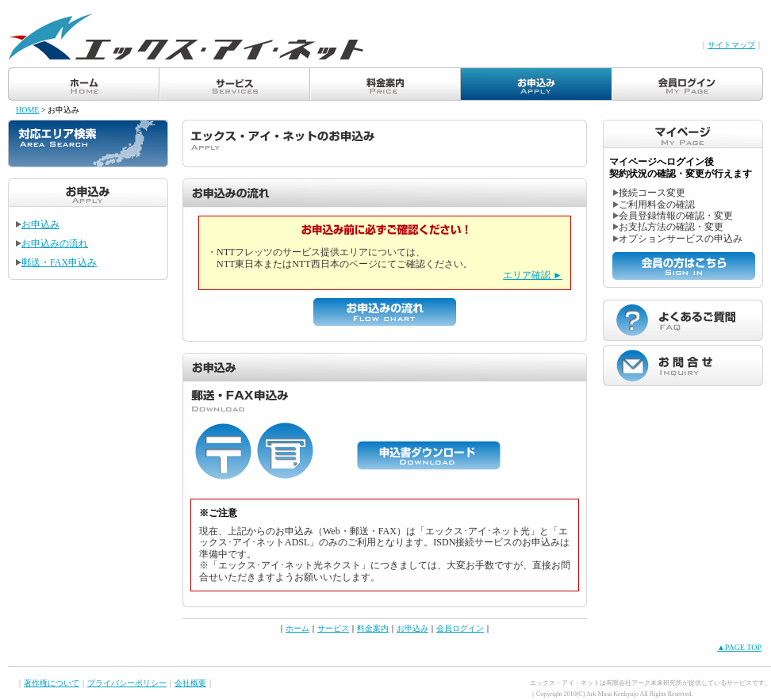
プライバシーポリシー (127, 683)
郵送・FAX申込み (56, 262)
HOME (27, 110)
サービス (333, 628)
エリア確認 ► (533, 275)
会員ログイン (460, 628)
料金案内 (373, 628)
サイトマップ (731, 45)
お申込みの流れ (52, 243)
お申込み (38, 224)
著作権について (52, 683)
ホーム (297, 628)
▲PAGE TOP (739, 647)
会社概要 (190, 683)
